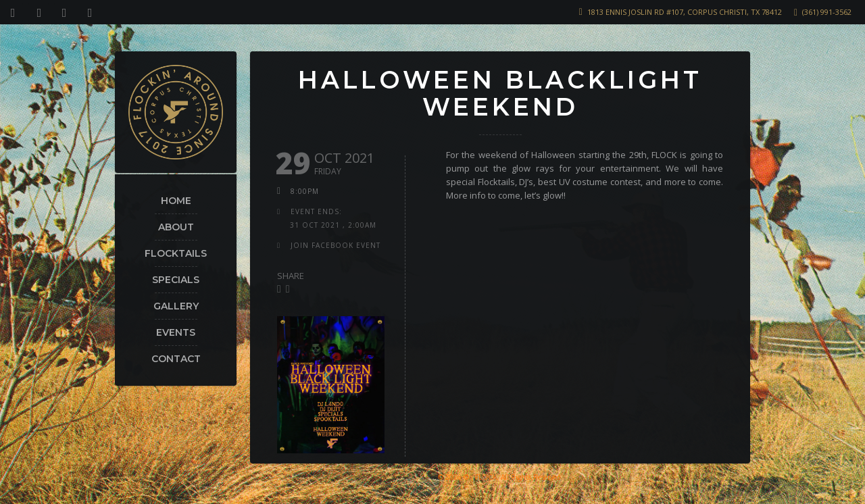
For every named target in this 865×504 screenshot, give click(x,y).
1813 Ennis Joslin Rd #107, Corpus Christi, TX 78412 (685, 12)
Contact (176, 359)
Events (176, 332)
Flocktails (176, 253)
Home (176, 201)
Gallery (176, 306)
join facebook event (336, 245)
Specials (176, 280)
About (176, 227)
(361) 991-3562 (827, 12)
